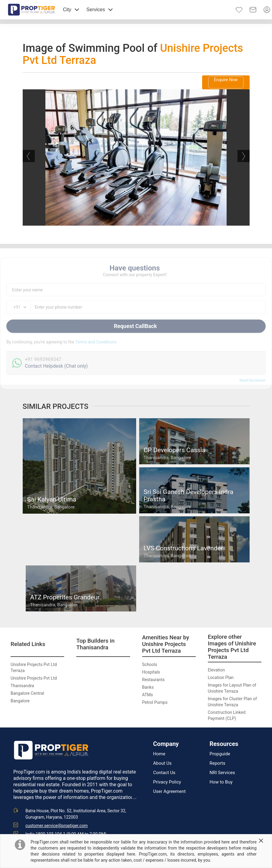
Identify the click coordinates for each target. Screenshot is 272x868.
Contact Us (164, 773)
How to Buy (221, 782)
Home (159, 754)
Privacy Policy (167, 782)
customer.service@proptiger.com (57, 826)
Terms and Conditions (96, 342)
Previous (29, 156)
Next (244, 156)
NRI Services (222, 773)
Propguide (220, 754)
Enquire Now (226, 80)
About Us (162, 763)
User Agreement (169, 792)
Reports (218, 763)
